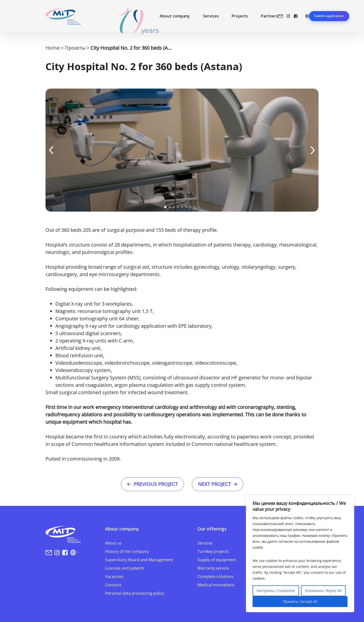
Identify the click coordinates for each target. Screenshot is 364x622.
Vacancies (114, 576)
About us (113, 543)
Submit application (329, 16)
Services (211, 16)
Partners (269, 16)
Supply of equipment (217, 560)
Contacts (113, 585)
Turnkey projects (213, 551)
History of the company (127, 551)
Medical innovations (216, 585)
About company (175, 16)
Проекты (75, 48)
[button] (51, 150)
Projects (240, 16)
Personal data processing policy (135, 593)
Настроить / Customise (276, 591)
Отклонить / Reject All (323, 591)
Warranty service (213, 568)
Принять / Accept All (300, 601)
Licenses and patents (125, 568)
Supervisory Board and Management (139, 560)
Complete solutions (216, 576)
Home (53, 48)
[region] (300, 554)
